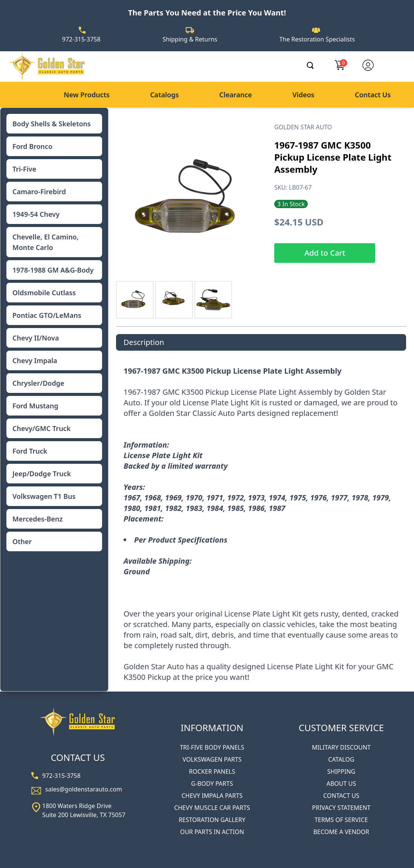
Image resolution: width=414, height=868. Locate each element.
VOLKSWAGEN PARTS (212, 759)
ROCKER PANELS (212, 771)
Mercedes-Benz (37, 519)
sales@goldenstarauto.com (84, 789)
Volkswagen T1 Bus (44, 496)
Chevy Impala (35, 360)
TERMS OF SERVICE (341, 820)
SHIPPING (341, 771)
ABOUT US (341, 784)
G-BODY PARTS (212, 784)
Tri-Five (24, 169)
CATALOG (341, 759)
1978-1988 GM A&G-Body (53, 270)
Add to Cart (325, 253)
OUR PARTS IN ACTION (212, 832)
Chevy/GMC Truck (41, 428)
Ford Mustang (35, 406)
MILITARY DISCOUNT (341, 747)
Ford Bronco (32, 146)
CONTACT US (341, 796)
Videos (303, 95)
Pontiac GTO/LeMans (47, 315)
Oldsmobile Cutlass (44, 293)
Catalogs (164, 95)
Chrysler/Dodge (38, 383)
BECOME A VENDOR (341, 832)
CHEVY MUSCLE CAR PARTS (212, 808)
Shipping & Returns (190, 39)
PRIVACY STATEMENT (341, 808)
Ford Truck (30, 451)
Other (22, 541)
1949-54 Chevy (36, 214)
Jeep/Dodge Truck (42, 474)
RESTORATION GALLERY (212, 820)
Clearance (236, 95)
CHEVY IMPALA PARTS (212, 796)
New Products (87, 95)
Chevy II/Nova (36, 338)
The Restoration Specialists (317, 39)
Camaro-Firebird (39, 192)
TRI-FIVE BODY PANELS (212, 747)
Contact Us (373, 95)
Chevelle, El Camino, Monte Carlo (46, 242)
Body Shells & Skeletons (52, 124)
